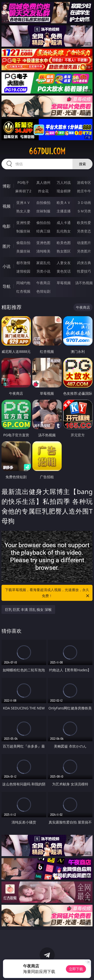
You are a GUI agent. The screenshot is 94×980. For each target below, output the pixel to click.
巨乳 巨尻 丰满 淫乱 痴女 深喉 (28, 609)
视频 (7, 206)
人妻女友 (64, 263)
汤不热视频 (84, 283)
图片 (7, 246)
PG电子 (23, 182)
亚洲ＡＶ (23, 202)
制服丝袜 (23, 231)
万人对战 (64, 182)
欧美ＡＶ (64, 202)
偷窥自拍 (23, 243)
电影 (7, 226)
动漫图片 (84, 243)
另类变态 (84, 231)
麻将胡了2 (23, 191)
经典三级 (43, 231)
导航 (7, 286)
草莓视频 (64, 283)
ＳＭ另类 (84, 211)
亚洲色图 (43, 243)
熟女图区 (64, 251)
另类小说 (43, 271)
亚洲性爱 (23, 223)
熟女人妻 (23, 211)
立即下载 (76, 969)
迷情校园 (23, 271)
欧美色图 (64, 243)
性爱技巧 (84, 271)
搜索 (82, 164)
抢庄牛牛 (84, 191)
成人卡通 (64, 223)
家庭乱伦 (43, 263)
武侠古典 (84, 263)
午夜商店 (43, 283)
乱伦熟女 (64, 231)
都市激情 (23, 263)
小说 (7, 266)
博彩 (7, 186)
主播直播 (64, 211)
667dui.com (47, 151)
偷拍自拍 (43, 223)
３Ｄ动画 (84, 202)
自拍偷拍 (43, 202)
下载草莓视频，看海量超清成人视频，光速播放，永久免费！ (48, 593)
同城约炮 (23, 283)
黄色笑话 (64, 271)
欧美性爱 (84, 223)
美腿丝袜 (23, 251)
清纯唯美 (43, 251)
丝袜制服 (43, 211)
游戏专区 (84, 182)
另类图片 (84, 251)
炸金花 (43, 191)
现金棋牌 (64, 191)
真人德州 (43, 182)
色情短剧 (43, 291)
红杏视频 (23, 291)
